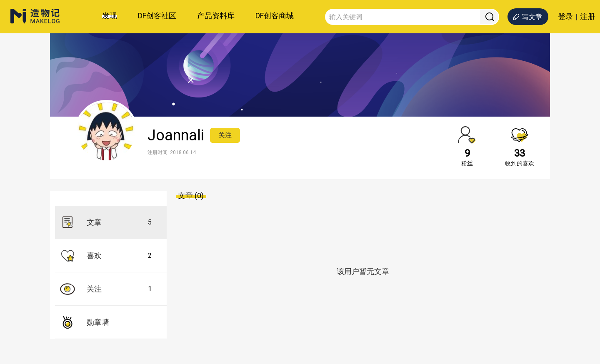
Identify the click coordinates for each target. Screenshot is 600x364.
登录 (565, 17)
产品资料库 (216, 16)
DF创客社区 (157, 16)
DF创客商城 (275, 16)
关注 (225, 135)
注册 (587, 17)
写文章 (527, 17)
